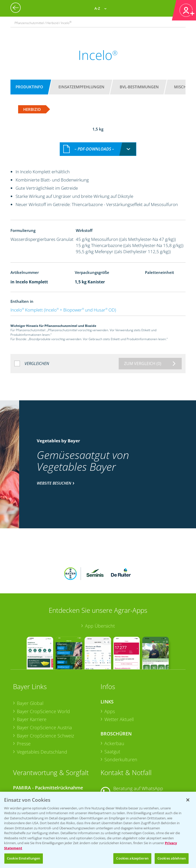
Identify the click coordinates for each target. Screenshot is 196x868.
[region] (98, 830)
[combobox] (98, 144)
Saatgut (112, 712)
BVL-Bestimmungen (139, 87)
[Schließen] (188, 800)
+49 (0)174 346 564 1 (140, 756)
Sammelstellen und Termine (46, 757)
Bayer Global (30, 664)
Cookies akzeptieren (132, 858)
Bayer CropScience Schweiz (45, 696)
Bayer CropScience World (43, 672)
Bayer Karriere (32, 680)
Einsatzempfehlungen (81, 87)
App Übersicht (100, 587)
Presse (24, 705)
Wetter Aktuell (119, 680)
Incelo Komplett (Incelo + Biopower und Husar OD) (63, 304)
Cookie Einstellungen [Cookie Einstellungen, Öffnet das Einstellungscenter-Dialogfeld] (24, 858)
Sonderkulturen (121, 720)
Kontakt (116, 769)
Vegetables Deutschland (42, 713)
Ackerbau (114, 704)
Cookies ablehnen (172, 858)
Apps (110, 672)
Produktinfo (29, 87)
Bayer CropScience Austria (44, 688)
